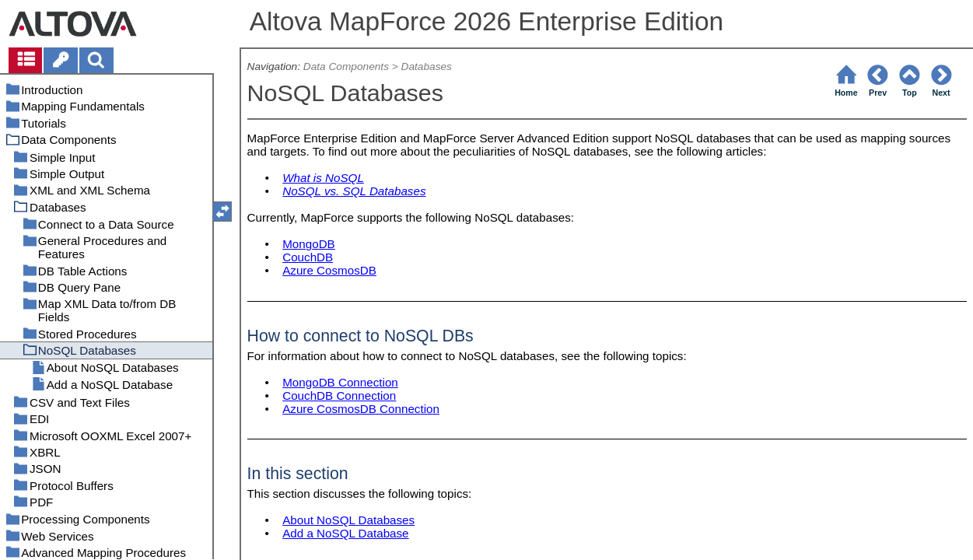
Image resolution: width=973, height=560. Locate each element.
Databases (427, 66)
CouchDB (308, 257)
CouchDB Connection (339, 395)
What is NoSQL (323, 178)
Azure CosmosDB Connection (361, 409)
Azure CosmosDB (329, 270)
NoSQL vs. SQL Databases (354, 191)
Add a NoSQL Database (345, 533)
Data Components (346, 66)
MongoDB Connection (340, 382)
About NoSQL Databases (348, 520)
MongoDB (309, 244)
